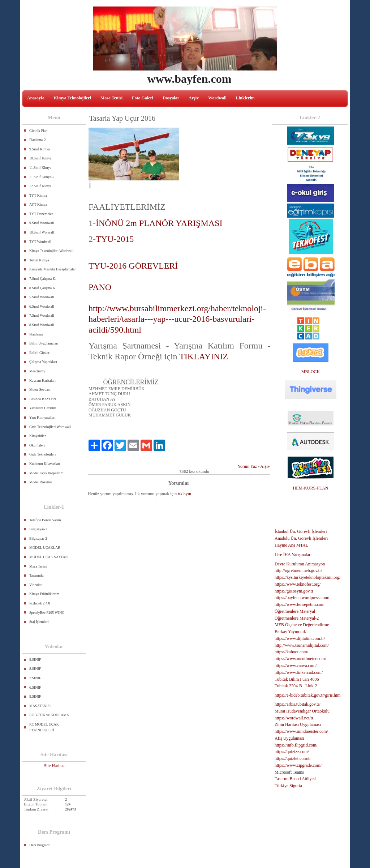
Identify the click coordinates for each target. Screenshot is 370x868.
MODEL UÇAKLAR (45, 548)
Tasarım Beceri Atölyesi (296, 779)
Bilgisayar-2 (38, 538)
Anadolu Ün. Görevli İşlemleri (301, 538)
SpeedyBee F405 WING (47, 613)
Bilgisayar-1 (38, 529)
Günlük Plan (38, 131)
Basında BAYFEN (43, 399)
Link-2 (311, 686)
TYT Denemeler (41, 214)
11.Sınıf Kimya (40, 168)
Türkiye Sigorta (288, 786)
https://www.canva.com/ (296, 666)
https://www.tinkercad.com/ (299, 672)
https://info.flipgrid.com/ (296, 745)
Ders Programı (40, 845)
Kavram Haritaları (42, 380)
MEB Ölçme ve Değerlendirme (302, 625)
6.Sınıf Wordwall (42, 306)
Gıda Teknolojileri (42, 454)
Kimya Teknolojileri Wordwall (51, 251)
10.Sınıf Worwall (42, 232)
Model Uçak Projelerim (46, 473)
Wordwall (217, 98)
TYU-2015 (115, 239)
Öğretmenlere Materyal (295, 611)
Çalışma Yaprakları (43, 362)
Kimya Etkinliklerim (44, 594)
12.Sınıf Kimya (40, 186)
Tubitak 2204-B (288, 686)
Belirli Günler (39, 353)
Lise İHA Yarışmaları (293, 555)
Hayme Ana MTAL (291, 545)
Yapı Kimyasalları (42, 417)
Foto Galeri (143, 98)
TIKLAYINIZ (204, 356)
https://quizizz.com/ (292, 752)
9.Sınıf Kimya (40, 149)
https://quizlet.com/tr (293, 758)
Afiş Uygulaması (289, 738)
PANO (100, 287)
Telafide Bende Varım (45, 520)
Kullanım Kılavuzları (45, 464)
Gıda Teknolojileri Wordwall (50, 427)
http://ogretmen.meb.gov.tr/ (298, 570)
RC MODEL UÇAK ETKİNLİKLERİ (44, 727)
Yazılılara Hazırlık (43, 408)
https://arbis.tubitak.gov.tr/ (298, 704)
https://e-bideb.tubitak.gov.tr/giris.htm (308, 695)
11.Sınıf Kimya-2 (42, 177)
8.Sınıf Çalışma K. (43, 288)
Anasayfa (36, 98)
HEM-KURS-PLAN (310, 488)
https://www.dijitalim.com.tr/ (300, 638)
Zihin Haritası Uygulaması (298, 724)
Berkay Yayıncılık (290, 632)
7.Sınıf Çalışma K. (43, 279)
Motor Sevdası (40, 390)
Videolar (35, 585)
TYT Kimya (38, 195)
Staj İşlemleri (39, 622)
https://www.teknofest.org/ (298, 584)
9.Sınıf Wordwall (42, 223)
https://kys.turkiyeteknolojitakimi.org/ (307, 577)
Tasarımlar (37, 575)
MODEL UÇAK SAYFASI (49, 557)
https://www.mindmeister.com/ (301, 731)
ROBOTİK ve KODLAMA (49, 715)
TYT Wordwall (40, 242)
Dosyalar (171, 98)
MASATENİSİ (40, 706)
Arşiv (194, 98)
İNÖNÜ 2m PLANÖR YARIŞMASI (160, 223)
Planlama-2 (38, 140)
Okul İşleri (37, 445)
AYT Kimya (38, 204)
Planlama (36, 334)
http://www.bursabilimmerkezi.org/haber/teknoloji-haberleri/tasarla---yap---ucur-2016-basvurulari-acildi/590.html (177, 319)
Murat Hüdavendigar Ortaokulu (302, 711)
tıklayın (184, 494)
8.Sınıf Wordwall (42, 325)
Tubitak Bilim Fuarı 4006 (297, 679)
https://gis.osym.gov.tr (294, 591)
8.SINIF (35, 669)
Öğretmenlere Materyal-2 (297, 618)
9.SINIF (35, 660)
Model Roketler (41, 482)
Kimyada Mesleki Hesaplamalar (53, 269)
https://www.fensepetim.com (300, 604)
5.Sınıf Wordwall (42, 297)
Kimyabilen (38, 436)
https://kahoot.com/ (291, 652)
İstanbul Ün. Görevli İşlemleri (301, 531)
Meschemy (37, 371)
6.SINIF (35, 687)
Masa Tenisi (111, 98)
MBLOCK (311, 372)
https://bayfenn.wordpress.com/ (302, 598)
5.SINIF (35, 696)
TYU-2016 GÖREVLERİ (133, 266)
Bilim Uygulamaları (44, 343)
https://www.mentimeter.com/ (300, 659)
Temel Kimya (39, 260)
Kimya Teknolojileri (72, 98)
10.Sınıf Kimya (40, 158)
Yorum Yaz (247, 466)
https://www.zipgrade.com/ (298, 765)
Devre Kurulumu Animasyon (300, 564)
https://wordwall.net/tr (294, 718)
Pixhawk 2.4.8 (40, 603)
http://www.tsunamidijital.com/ (302, 645)
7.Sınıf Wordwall (42, 315)
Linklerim (245, 98)
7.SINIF (35, 678)
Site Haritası (55, 766)
